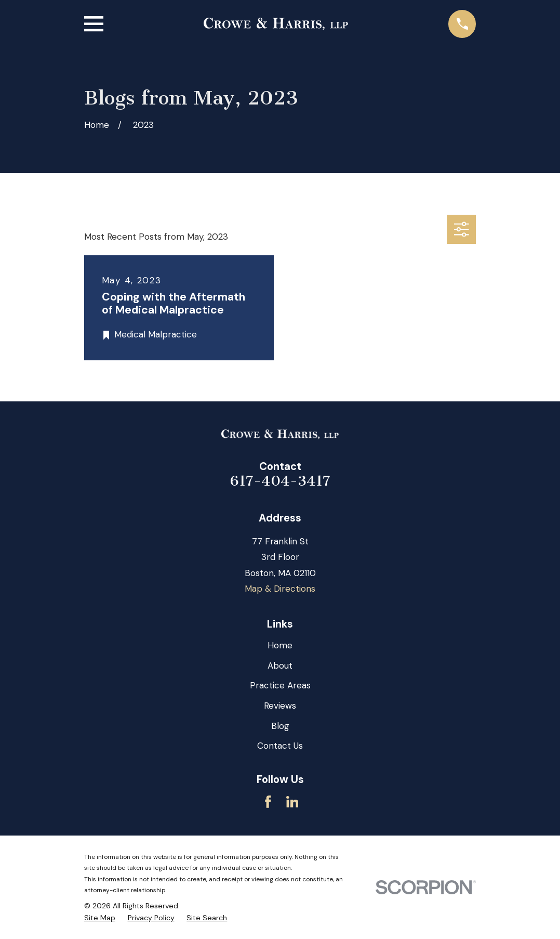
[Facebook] (268, 802)
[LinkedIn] (292, 802)
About (280, 666)
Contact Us (280, 746)
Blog (280, 726)
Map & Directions (280, 589)
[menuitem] (100, 918)
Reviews (280, 706)
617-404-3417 (280, 481)
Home (280, 645)
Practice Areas (280, 685)
